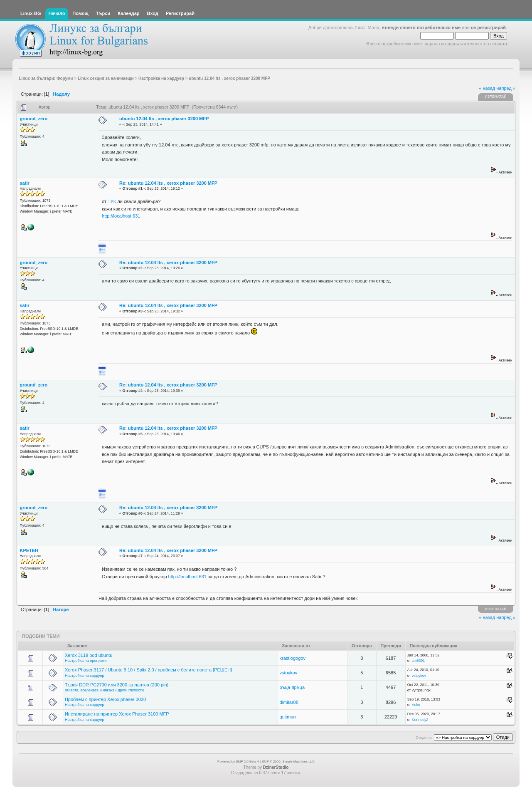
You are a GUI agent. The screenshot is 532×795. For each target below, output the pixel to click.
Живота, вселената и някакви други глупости (104, 690)
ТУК (112, 201)
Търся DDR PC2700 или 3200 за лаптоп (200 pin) (117, 685)
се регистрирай (488, 27)
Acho (416, 705)
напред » (506, 88)
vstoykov (289, 673)
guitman (288, 717)
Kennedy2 (420, 720)
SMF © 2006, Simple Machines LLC (288, 762)
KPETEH (29, 550)
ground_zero (34, 119)
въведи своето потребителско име (421, 27)
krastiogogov (293, 658)
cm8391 (418, 661)
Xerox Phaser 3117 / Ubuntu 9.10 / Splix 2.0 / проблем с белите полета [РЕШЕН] (148, 670)
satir (25, 183)
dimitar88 (289, 702)
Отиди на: (424, 738)
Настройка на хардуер (85, 676)
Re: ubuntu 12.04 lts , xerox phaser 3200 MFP (168, 183)
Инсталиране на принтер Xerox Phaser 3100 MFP (117, 714)
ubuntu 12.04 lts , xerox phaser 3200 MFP (164, 119)
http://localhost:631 (121, 216)
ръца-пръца (292, 687)
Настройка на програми (86, 661)
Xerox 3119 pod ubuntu (89, 655)
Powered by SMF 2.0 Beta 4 (238, 762)
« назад (487, 88)
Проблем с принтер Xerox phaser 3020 (105, 699)
